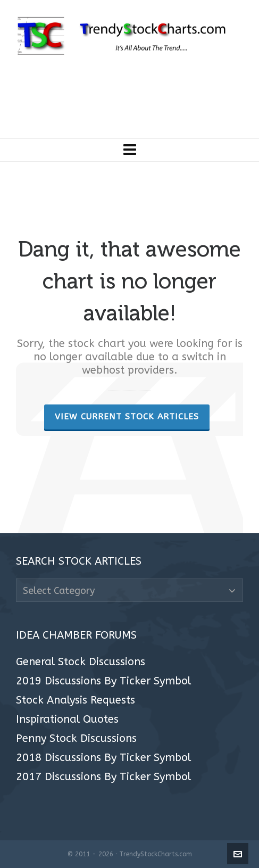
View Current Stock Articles (127, 417)
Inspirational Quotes (67, 720)
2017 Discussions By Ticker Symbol (103, 777)
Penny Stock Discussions (76, 739)
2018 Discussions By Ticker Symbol (103, 758)
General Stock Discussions (81, 662)
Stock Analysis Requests (76, 700)
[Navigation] (129, 150)
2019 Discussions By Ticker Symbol (103, 681)
